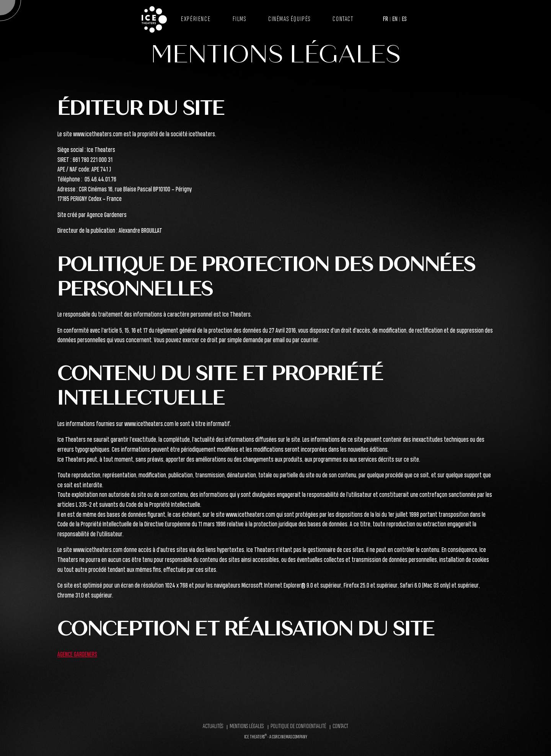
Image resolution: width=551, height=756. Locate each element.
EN (395, 19)
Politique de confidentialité (298, 727)
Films (240, 19)
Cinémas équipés (289, 19)
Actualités (213, 727)
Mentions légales (247, 727)
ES (404, 19)
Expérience (196, 19)
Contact (343, 19)
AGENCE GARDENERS (77, 655)
